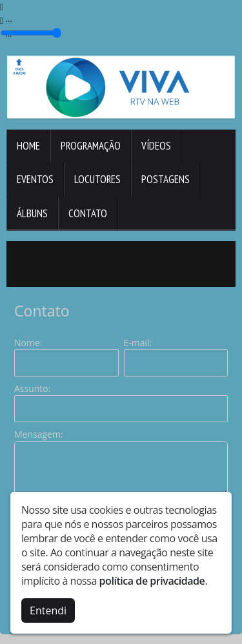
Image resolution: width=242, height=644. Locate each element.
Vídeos (156, 146)
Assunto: (32, 388)
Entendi (48, 610)
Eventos (35, 179)
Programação (91, 146)
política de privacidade (152, 581)
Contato (88, 213)
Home (28, 146)
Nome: (28, 343)
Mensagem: (39, 434)
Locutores (97, 179)
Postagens (166, 179)
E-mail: (138, 343)
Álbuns (32, 213)
